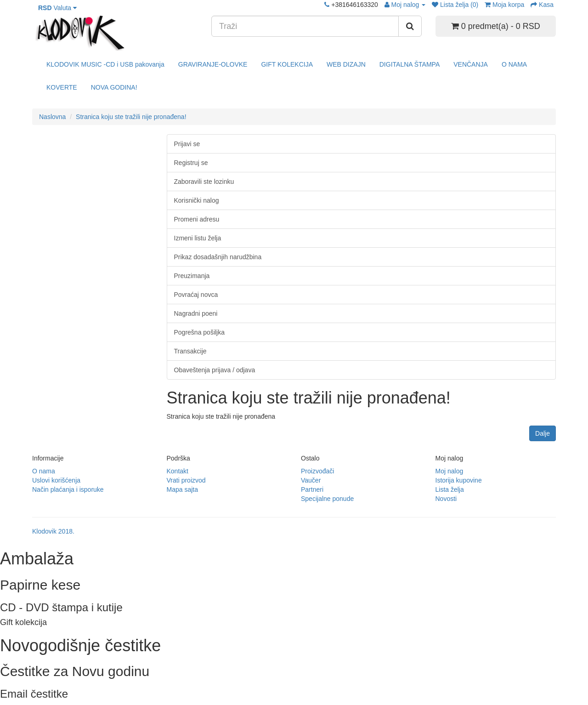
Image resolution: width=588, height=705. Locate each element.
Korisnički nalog (197, 200)
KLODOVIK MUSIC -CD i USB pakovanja (105, 64)
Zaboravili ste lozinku (204, 182)
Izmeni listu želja (198, 238)
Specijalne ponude (327, 499)
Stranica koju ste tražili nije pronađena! (131, 117)
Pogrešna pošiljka (200, 332)
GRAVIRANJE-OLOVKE (213, 64)
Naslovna (52, 117)
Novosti (446, 499)
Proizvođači (317, 471)
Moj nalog (449, 471)
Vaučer (311, 480)
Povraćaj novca (196, 295)
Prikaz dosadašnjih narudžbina (218, 257)
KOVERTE (62, 87)
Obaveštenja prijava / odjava (215, 370)
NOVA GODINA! (114, 87)
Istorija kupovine (459, 480)
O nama (44, 471)
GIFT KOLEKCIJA (287, 64)
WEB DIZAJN (346, 64)
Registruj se (191, 163)
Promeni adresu (197, 219)
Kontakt (178, 471)
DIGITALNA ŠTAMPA (410, 64)
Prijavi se (187, 144)
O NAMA (514, 64)
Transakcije (190, 351)
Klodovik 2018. (53, 531)
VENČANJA (471, 64)
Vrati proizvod (186, 480)
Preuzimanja (192, 276)
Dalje (543, 433)
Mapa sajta (182, 489)
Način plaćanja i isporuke (68, 489)
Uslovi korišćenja (56, 480)
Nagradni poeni (196, 313)
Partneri (312, 489)
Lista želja (450, 489)
